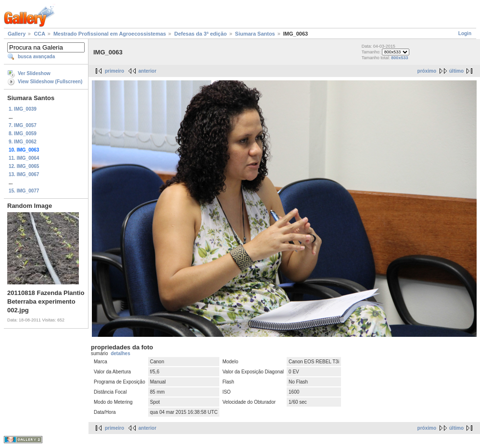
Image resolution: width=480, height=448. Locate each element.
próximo (427, 71)
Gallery (17, 34)
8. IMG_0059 (23, 134)
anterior (147, 71)
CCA (39, 34)
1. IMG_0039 (23, 109)
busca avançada (36, 57)
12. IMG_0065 (24, 166)
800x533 (399, 58)
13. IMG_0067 (24, 174)
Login (465, 33)
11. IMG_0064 (24, 158)
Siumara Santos (255, 34)
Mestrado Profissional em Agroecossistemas (110, 34)
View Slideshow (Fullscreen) (50, 82)
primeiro (114, 71)
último (456, 71)
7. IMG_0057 (23, 125)
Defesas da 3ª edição (200, 34)
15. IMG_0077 (24, 191)
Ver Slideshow (34, 73)
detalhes (120, 353)
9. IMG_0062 (23, 142)
